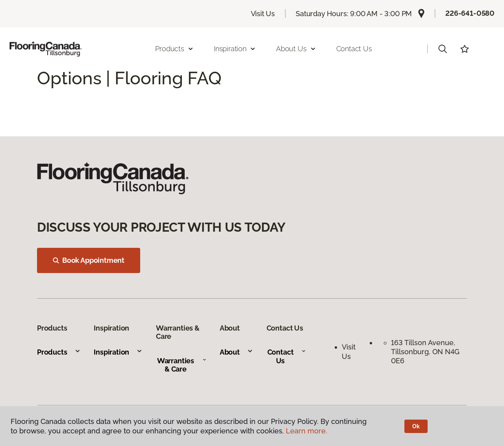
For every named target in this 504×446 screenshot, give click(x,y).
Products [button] (174, 49)
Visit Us (263, 14)
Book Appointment (89, 260)
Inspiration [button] (235, 49)
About (236, 352)
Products (59, 352)
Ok (416, 426)
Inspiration (118, 352)
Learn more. (307, 431)
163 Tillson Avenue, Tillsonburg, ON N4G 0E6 (425, 352)
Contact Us (354, 49)
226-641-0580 (470, 13)
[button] (443, 49)
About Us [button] (296, 49)
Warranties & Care (182, 365)
